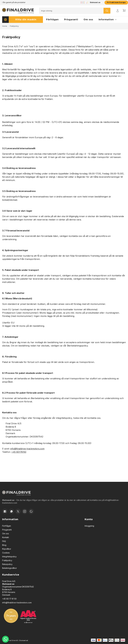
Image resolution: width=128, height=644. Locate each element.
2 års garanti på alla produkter (14, 2)
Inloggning (89, 526)
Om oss (6, 534)
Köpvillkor (7, 549)
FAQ (4, 541)
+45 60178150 (19, 452)
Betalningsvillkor (10, 568)
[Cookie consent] (31, 511)
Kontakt (6, 537)
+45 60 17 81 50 (9, 599)
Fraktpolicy (7, 560)
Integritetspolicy (9, 557)
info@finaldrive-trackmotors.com (27, 449)
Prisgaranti (7, 530)
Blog (4, 545)
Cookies (6, 553)
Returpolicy (7, 564)
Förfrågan (7, 526)
